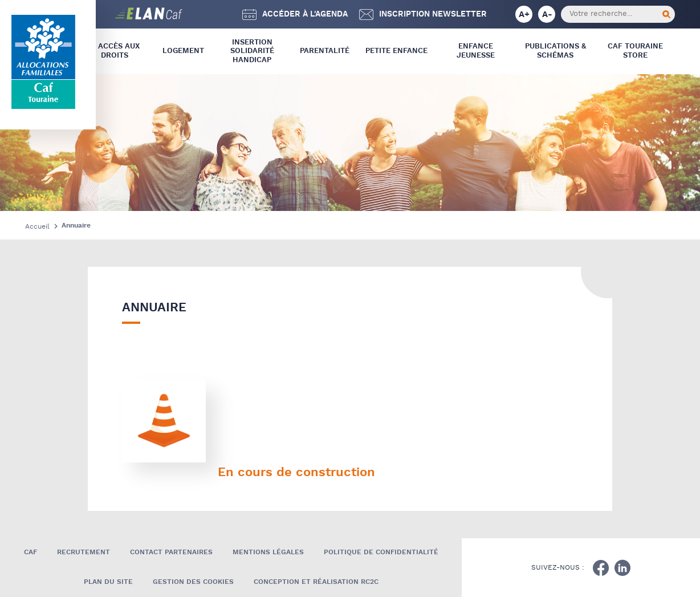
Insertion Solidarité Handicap (252, 51)
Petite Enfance (396, 51)
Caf (30, 552)
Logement (183, 51)
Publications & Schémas (555, 51)
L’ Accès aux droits (115, 51)
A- (547, 15)
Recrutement (84, 552)
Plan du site (108, 582)
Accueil (37, 227)
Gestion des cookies (193, 582)
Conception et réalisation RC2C (316, 582)
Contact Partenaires (171, 552)
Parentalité (325, 51)
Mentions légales (268, 552)
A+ (524, 15)
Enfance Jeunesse (476, 51)
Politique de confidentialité (381, 552)
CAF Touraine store (635, 51)
